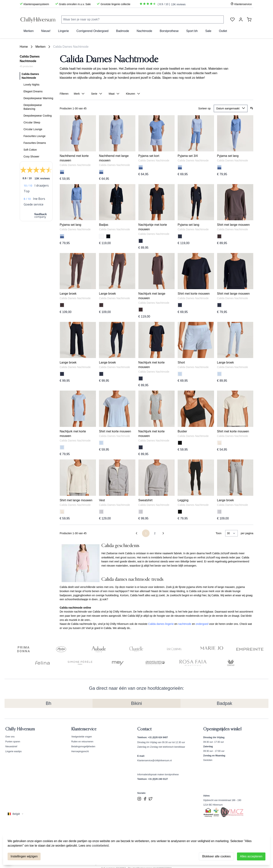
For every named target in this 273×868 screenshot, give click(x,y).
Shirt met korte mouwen (194, 294)
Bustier (182, 431)
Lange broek (68, 294)
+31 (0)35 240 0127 (158, 779)
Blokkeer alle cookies (216, 856)
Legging (183, 500)
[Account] (241, 19)
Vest (102, 500)
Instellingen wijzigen (24, 856)
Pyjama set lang (228, 156)
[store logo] (38, 19)
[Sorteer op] (231, 108)
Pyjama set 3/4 (188, 156)
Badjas (104, 225)
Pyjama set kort (149, 156)
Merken (40, 47)
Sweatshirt (146, 500)
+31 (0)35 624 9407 (158, 737)
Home (24, 47)
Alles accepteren (251, 856)
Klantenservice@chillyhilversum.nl (155, 761)
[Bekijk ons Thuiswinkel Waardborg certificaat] (208, 813)
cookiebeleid (100, 846)
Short (181, 362)
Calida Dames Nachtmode (71, 47)
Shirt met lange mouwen (233, 225)
